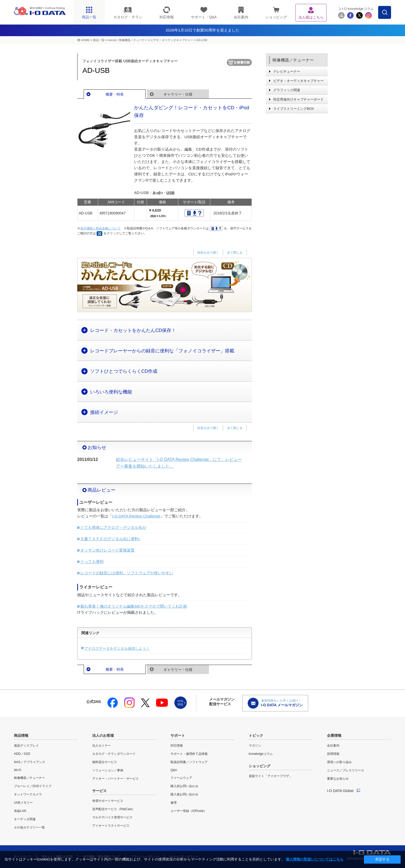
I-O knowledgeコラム (358, 9)
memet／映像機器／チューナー (127, 40)
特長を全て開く (208, 253)
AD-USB (202, 40)
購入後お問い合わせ (184, 794)
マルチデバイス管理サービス (112, 817)
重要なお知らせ (338, 779)
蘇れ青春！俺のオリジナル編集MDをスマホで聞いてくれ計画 (134, 606)
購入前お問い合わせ (184, 786)
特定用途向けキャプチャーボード (298, 99)
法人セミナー (102, 746)
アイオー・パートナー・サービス (115, 779)
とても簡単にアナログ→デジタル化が (113, 527)
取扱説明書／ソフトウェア (189, 762)
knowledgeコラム (261, 754)
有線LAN (20, 811)
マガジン (255, 746)
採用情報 (333, 754)
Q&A (174, 770)
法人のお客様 (103, 735)
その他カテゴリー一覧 (29, 827)
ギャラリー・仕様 (178, 94)
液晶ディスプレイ (26, 746)
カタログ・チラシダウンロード (114, 754)
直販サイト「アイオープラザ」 (270, 776)
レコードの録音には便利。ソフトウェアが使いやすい (127, 573)
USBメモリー (23, 803)
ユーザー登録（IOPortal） (189, 811)
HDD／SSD (22, 754)
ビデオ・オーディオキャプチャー (172, 40)
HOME (85, 40)
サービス (99, 791)
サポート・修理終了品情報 (189, 754)
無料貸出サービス (105, 762)
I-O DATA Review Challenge (136, 516)
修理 (174, 803)
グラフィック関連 (287, 90)
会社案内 (333, 746)
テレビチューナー (287, 71)
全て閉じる (235, 253)
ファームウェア (181, 778)
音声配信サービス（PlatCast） (114, 809)
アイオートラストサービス (111, 826)
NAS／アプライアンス (30, 762)
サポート (178, 735)
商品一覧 (99, 40)
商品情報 (21, 735)
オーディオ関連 (25, 819)
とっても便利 (92, 561)
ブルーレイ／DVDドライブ (33, 786)
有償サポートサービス (108, 801)
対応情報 (177, 746)
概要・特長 (115, 94)
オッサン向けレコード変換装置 (107, 550)
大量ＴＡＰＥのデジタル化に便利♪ (110, 539)
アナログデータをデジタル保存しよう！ (117, 648)
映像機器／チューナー (293, 60)
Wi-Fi (18, 770)
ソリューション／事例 (108, 770)
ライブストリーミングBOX (294, 109)
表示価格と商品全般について (100, 228)
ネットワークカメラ (28, 794)
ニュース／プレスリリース (346, 770)
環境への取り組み (339, 762)
